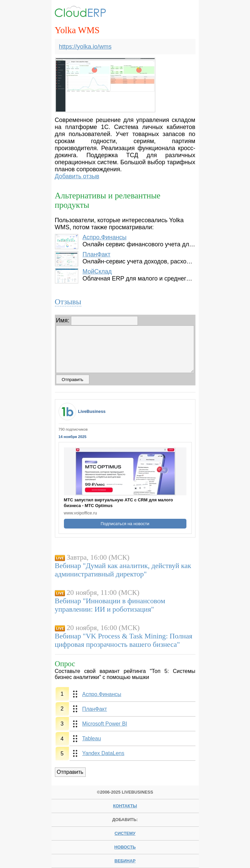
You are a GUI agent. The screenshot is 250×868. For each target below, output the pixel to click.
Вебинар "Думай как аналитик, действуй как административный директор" (123, 570)
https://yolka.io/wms (85, 47)
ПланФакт (96, 254)
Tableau (92, 738)
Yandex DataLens (103, 753)
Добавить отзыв (77, 176)
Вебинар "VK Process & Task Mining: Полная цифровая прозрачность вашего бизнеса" (124, 640)
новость (125, 847)
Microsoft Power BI (105, 724)
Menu (185, 12)
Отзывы (68, 302)
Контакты (125, 806)
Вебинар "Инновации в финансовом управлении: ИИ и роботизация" (110, 605)
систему (125, 833)
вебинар (125, 861)
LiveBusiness (92, 411)
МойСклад (97, 271)
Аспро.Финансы (104, 237)
